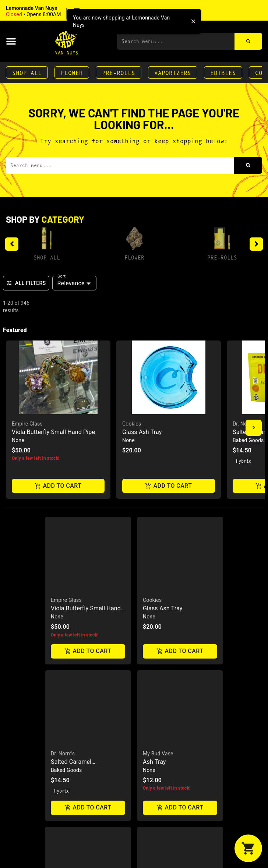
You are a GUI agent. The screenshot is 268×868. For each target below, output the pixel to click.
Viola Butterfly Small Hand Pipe (53, 432)
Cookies (132, 424)
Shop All (27, 72)
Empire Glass (27, 424)
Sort (62, 276)
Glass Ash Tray (142, 432)
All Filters (26, 283)
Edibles (223, 72)
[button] (53, 11)
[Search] (248, 41)
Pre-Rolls (119, 72)
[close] (193, 21)
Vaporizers (173, 72)
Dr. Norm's (245, 424)
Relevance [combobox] (71, 283)
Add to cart (58, 486)
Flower (72, 72)
